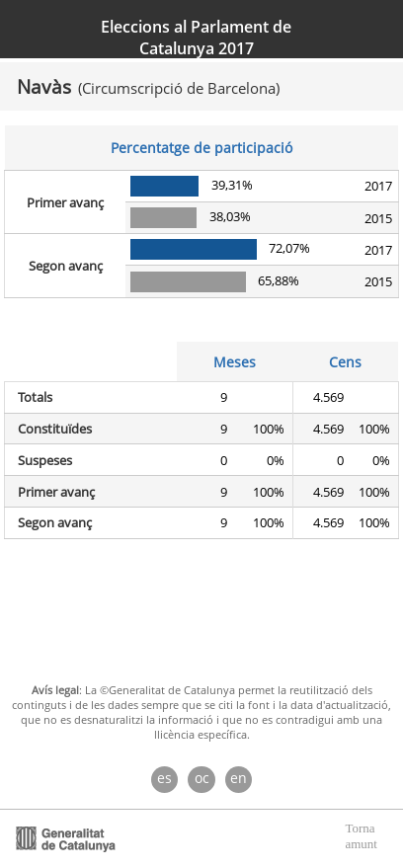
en (239, 778)
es (164, 778)
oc (202, 778)
